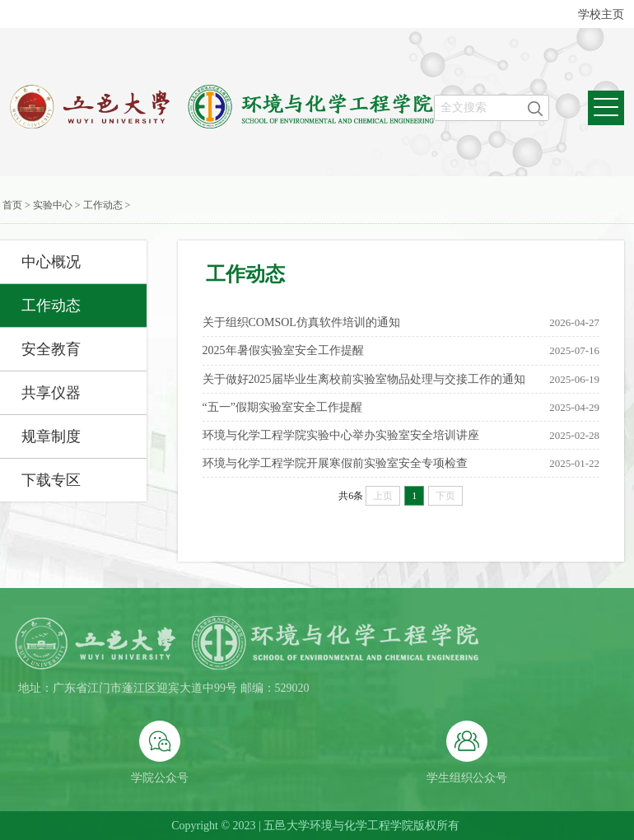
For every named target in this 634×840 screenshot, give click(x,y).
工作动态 (103, 205)
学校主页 (601, 14)
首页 (12, 205)
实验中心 (53, 205)
